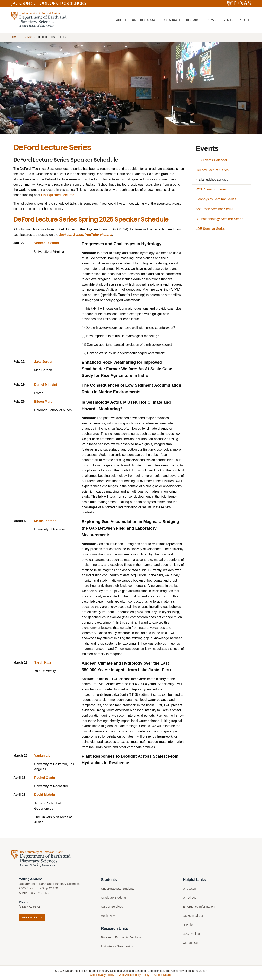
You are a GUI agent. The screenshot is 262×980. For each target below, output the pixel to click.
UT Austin (189, 889)
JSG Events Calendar (211, 160)
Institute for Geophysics (117, 946)
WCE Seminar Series (211, 189)
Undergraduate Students (118, 889)
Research (194, 20)
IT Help (188, 925)
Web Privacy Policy (102, 975)
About (121, 20)
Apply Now (108, 916)
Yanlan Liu (42, 755)
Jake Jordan (44, 362)
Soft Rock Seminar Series (214, 209)
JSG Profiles (191, 934)
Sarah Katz (43, 662)
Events (228, 20)
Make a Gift (32, 917)
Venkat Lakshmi (47, 243)
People (244, 20)
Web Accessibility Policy (134, 975)
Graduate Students (114, 898)
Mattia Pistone (45, 521)
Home (14, 37)
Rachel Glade (45, 778)
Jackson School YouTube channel (86, 235)
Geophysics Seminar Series (216, 199)
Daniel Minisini (46, 385)
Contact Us (190, 943)
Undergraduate (145, 20)
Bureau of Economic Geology (121, 937)
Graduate (172, 20)
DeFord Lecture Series (212, 170)
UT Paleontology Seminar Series (219, 219)
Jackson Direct (193, 916)
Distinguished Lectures (58, 195)
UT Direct (189, 898)
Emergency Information (199, 907)
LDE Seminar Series (211, 229)
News (212, 20)
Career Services (112, 907)
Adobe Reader (163, 975)
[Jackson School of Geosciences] (49, 4)
